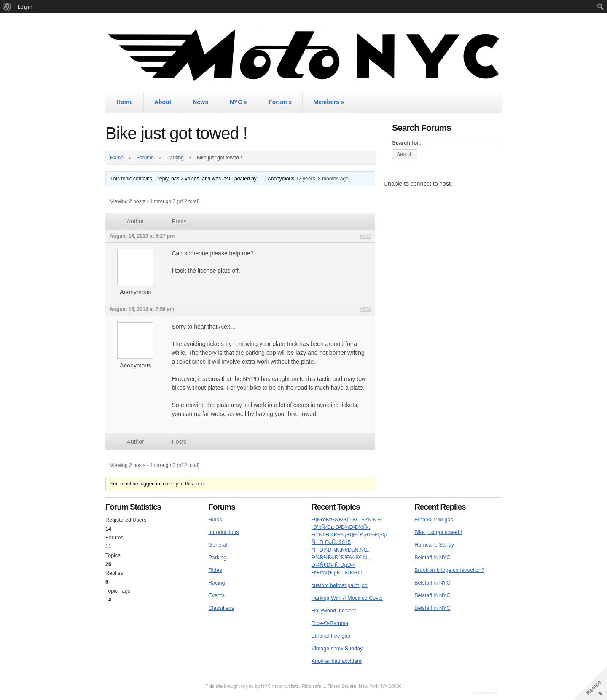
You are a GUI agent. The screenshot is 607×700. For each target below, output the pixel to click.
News (200, 102)
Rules (215, 520)
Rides (215, 570)
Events (216, 595)
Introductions (223, 532)
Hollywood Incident (334, 611)
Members (329, 102)
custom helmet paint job (340, 585)
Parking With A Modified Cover (347, 598)
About (163, 102)
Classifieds (221, 608)
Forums (145, 158)
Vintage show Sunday (337, 649)
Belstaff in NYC (432, 558)
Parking (175, 158)
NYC (238, 102)
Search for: (407, 143)
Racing (216, 583)
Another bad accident (337, 661)
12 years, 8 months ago (322, 179)
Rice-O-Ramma (330, 623)
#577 (365, 236)
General (218, 545)
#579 (365, 309)
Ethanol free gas (331, 636)
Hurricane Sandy (434, 545)
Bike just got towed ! (438, 532)
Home (125, 102)
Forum (280, 102)
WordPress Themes (486, 693)
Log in (25, 7)
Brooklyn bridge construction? (449, 570)
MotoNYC (303, 55)
